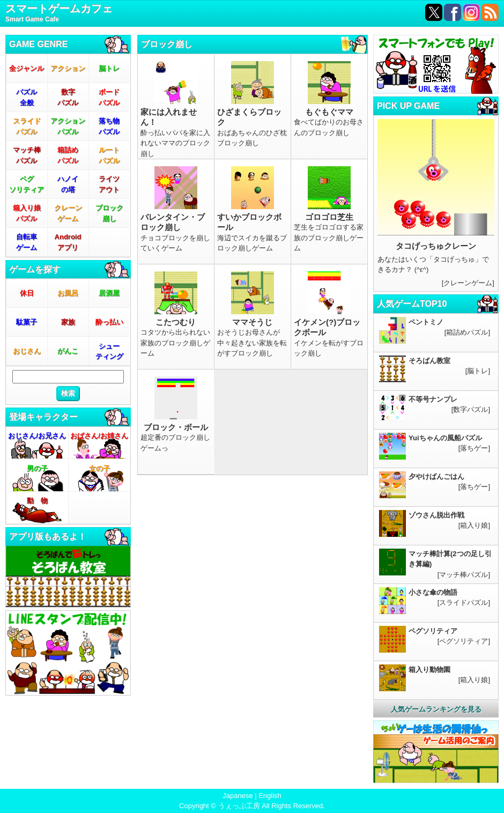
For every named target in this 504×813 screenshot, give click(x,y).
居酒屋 (109, 293)
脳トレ (109, 68)
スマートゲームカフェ (59, 14)
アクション (68, 68)
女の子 (99, 468)
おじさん (27, 351)
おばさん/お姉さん (99, 436)
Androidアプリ (68, 242)
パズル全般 (27, 97)
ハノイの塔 (68, 184)
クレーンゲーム (68, 213)
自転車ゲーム (27, 242)
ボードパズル (109, 97)
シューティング (109, 352)
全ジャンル (27, 68)
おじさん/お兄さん (37, 436)
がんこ (68, 351)
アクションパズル (68, 126)
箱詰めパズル (68, 155)
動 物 (37, 501)
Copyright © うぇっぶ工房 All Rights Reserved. (252, 806)
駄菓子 (27, 322)
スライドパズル (27, 126)
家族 (68, 322)
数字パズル (68, 97)
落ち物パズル (109, 126)
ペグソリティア (27, 184)
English (270, 796)
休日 (27, 293)
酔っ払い (109, 322)
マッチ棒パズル (27, 155)
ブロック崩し (109, 213)
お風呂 (68, 293)
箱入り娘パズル (27, 213)
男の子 (37, 468)
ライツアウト (109, 184)
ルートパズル (109, 155)
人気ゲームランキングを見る (436, 709)
